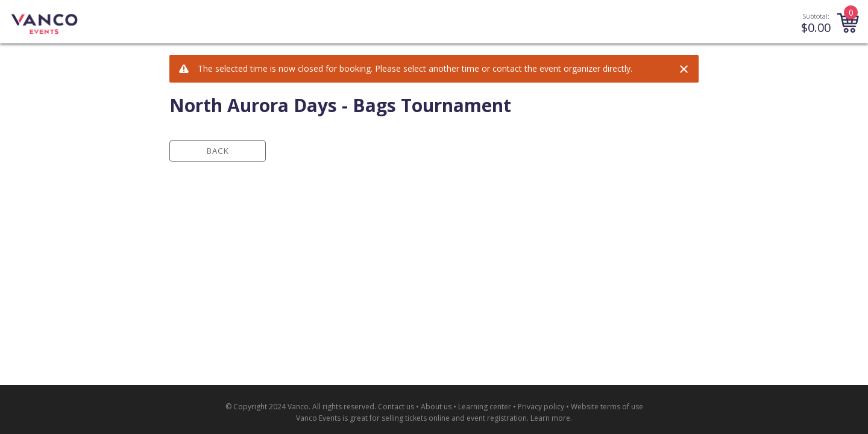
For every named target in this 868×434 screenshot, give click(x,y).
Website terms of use (607, 407)
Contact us (396, 407)
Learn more (550, 418)
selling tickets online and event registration (454, 418)
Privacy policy (541, 407)
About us (436, 407)
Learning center (485, 407)
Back (218, 151)
